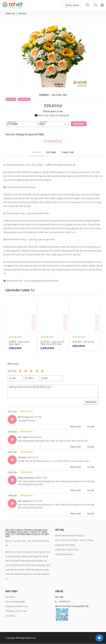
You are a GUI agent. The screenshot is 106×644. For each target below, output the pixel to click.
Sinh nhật (23, 14)
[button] (72, 5)
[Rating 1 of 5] (20, 371)
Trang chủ (10, 14)
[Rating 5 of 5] (42, 371)
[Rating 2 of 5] (26, 371)
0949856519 (64, 602)
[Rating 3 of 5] (31, 371)
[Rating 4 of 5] (37, 371)
